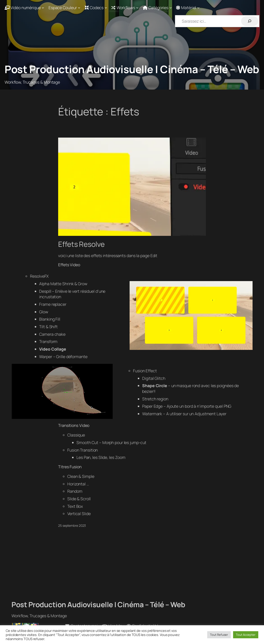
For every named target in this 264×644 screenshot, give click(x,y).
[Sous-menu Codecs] (96, 8)
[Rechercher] (250, 21)
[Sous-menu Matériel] (188, 8)
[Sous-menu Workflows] (125, 8)
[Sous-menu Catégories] (157, 8)
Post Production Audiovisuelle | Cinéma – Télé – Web (132, 69)
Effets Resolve (81, 244)
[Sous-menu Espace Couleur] (64, 8)
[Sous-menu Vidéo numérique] (24, 8)
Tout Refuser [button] (219, 635)
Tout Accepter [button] (246, 635)
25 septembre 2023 (72, 526)
